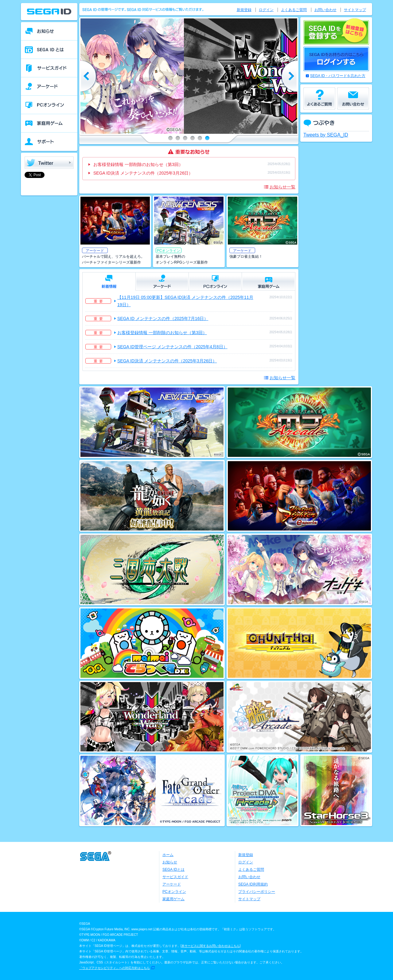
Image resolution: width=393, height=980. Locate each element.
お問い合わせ (325, 10)
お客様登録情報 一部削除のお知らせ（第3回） (138, 164)
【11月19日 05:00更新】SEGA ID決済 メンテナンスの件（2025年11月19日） (185, 301)
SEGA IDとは (173, 870)
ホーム (168, 855)
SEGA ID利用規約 (253, 884)
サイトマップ (355, 10)
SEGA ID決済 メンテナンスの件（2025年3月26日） (143, 173)
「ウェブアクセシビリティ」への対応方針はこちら (115, 968)
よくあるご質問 (294, 10)
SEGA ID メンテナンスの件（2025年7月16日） (163, 318)
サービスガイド (175, 877)
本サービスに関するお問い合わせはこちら (211, 946)
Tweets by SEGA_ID (326, 135)
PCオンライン (174, 892)
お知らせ (170, 862)
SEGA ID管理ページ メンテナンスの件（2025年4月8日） (172, 347)
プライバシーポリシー (257, 892)
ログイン (266, 10)
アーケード (172, 884)
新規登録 (244, 10)
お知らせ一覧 (282, 187)
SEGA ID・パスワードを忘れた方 (338, 76)
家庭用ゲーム (173, 899)
